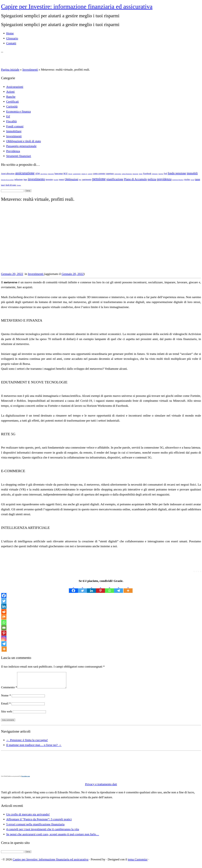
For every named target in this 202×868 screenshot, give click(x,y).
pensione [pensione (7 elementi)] (99, 179)
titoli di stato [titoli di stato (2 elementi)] (11, 185)
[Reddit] (4, 612)
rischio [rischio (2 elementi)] (187, 180)
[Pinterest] (100, 588)
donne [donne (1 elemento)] (141, 174)
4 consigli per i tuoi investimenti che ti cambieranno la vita (43, 832)
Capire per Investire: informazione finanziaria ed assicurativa (77, 7)
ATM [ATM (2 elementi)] (37, 174)
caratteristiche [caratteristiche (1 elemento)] (77, 174)
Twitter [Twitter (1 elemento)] (19, 185)
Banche (11, 97)
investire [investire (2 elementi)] (49, 180)
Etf (8, 116)
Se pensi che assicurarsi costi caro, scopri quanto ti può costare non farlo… (53, 837)
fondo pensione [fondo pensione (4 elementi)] (177, 173)
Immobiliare (14, 131)
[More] (128, 588)
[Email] (4, 628)
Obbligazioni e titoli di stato (24, 141)
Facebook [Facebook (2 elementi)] (147, 174)
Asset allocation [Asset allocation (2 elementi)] (8, 174)
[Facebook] (73, 588)
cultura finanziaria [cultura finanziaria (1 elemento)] (127, 174)
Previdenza (13, 151)
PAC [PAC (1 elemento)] (80, 180)
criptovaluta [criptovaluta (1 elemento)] (118, 174)
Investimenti (30, 70)
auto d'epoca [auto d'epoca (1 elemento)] (44, 174)
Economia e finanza (18, 111)
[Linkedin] (91, 588)
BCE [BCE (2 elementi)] (66, 174)
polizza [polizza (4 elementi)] (152, 179)
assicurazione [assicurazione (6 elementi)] (25, 173)
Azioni (10, 92)
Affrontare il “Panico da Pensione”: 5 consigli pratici (39, 822)
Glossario (12, 38)
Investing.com (26, 779)
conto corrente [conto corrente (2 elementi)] (99, 174)
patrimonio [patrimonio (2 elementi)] (87, 180)
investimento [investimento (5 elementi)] (36, 179)
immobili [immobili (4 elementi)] (192, 173)
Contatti (11, 43)
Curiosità (12, 106)
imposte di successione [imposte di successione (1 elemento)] (7, 180)
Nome (6, 699)
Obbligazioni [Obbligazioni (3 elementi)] (71, 179)
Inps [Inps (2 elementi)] (25, 180)
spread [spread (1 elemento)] (192, 180)
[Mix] (4, 617)
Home (10, 33)
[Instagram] (4, 638)
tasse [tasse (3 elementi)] (198, 179)
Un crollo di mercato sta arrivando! (28, 817)
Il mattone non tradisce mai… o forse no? (34, 748)
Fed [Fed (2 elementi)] (165, 174)
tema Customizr (138, 862)
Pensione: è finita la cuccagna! (27, 743)
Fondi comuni (15, 126)
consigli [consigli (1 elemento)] (90, 174)
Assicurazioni (15, 87)
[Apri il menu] (2, 52)
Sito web (7, 714)
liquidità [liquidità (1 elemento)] (56, 180)
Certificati (12, 102)
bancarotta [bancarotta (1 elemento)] (51, 174)
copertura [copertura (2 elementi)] (110, 174)
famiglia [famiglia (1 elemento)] (161, 174)
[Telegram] (119, 588)
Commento (9, 690)
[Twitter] (82, 588)
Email (6, 706)
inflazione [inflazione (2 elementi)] (19, 180)
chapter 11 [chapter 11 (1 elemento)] (84, 174)
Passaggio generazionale (21, 146)
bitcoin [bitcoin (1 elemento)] (70, 174)
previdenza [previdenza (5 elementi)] (164, 179)
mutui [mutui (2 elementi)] (61, 180)
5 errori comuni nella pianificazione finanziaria (35, 827)
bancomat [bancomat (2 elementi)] (59, 174)
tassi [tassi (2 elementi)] (3, 185)
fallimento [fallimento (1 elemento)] (155, 174)
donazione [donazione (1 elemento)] (135, 174)
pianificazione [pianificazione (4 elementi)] (115, 179)
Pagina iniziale (10, 70)
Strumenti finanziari (19, 156)
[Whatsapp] (110, 588)
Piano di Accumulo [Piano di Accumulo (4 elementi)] (135, 179)
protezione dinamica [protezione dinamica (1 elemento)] (178, 180)
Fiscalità (11, 121)
